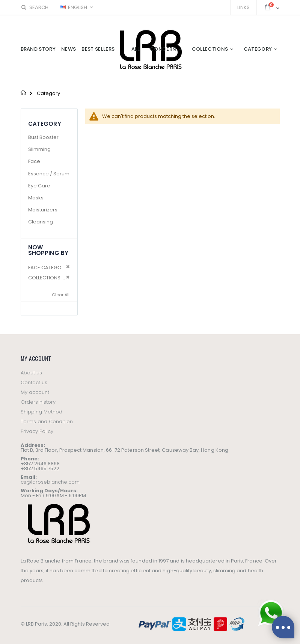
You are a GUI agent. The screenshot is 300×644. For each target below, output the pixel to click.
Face (34, 161)
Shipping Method (42, 412)
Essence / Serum (49, 174)
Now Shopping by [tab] (48, 250)
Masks (36, 198)
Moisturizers (43, 210)
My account (35, 392)
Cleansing (41, 222)
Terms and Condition (47, 422)
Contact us (34, 382)
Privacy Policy (37, 431)
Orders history (38, 402)
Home (23, 92)
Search (35, 7)
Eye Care (39, 186)
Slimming (39, 149)
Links (243, 7)
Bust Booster (43, 137)
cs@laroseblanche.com (50, 482)
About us (32, 373)
